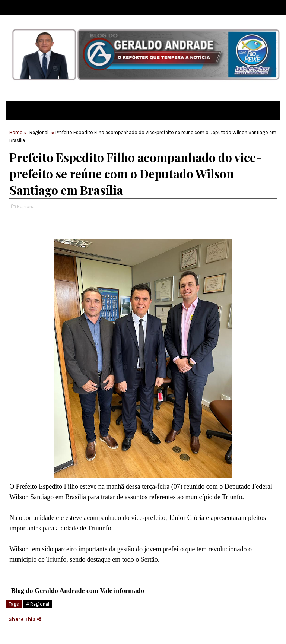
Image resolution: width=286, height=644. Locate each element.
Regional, (27, 207)
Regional (39, 132)
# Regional (38, 604)
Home (16, 132)
